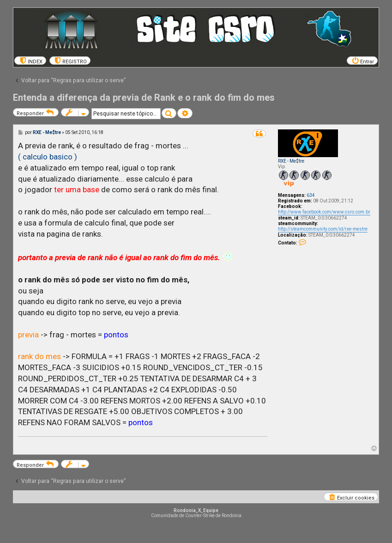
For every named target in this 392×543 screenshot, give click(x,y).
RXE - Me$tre (291, 161)
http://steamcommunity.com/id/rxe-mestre (323, 229)
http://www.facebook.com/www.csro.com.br (324, 212)
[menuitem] (30, 61)
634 (311, 195)
